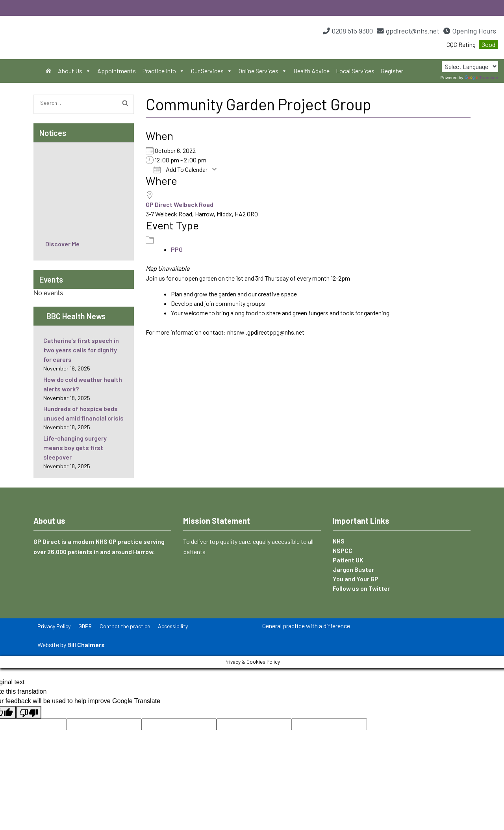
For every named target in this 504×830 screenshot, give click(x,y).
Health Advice (311, 71)
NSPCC (343, 550)
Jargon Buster (353, 569)
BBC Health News (76, 316)
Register (392, 71)
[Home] (48, 71)
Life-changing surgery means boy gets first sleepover (75, 448)
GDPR (85, 626)
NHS (339, 541)
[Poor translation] (29, 712)
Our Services (212, 71)
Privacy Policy (54, 626)
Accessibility (173, 626)
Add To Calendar (181, 169)
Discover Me (62, 244)
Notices (53, 133)
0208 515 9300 (352, 31)
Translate (481, 78)
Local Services (355, 71)
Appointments (117, 71)
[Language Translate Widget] (470, 66)
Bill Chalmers (86, 645)
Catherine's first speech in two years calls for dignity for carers (81, 350)
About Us (74, 71)
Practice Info (163, 71)
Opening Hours (474, 31)
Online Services (263, 71)
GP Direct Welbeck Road (180, 204)
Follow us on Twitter (361, 588)
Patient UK (348, 560)
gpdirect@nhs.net (413, 31)
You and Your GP (356, 579)
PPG (177, 249)
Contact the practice (125, 626)
